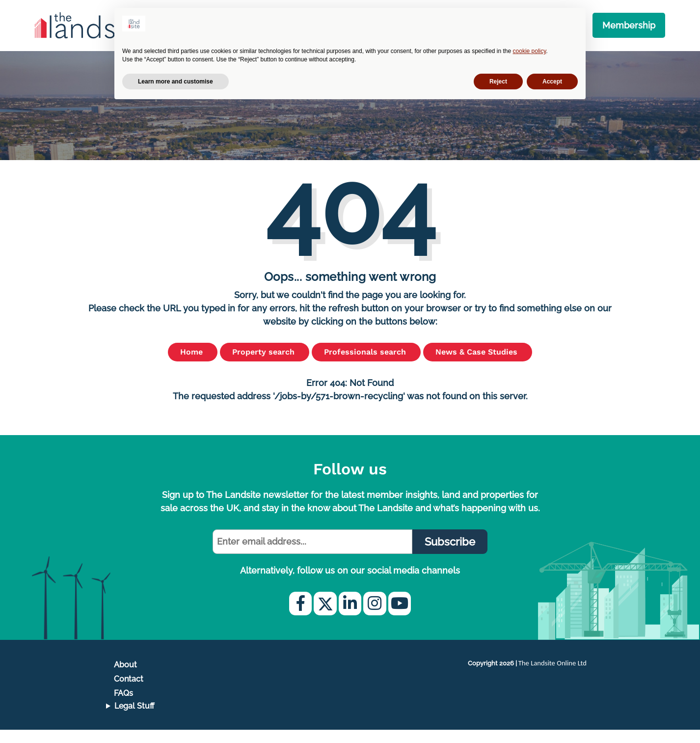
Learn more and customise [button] (175, 82)
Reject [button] (498, 82)
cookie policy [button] (530, 51)
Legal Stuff (135, 719)
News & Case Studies (478, 365)
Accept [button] (552, 82)
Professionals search (366, 365)
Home (193, 365)
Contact (129, 692)
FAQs (123, 706)
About (125, 678)
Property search (265, 365)
